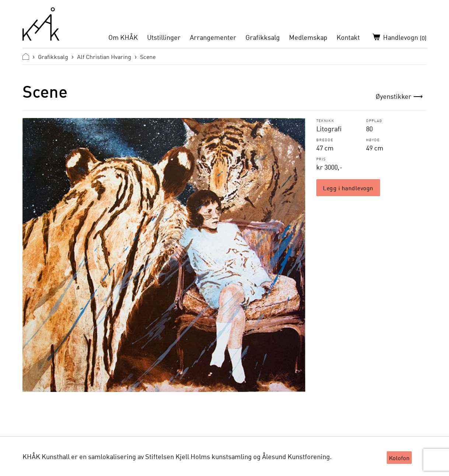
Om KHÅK (123, 37)
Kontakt (348, 37)
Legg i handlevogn (348, 188)
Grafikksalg (263, 37)
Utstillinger (164, 37)
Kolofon (399, 458)
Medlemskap (308, 37)
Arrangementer (213, 37)
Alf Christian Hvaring (104, 56)
